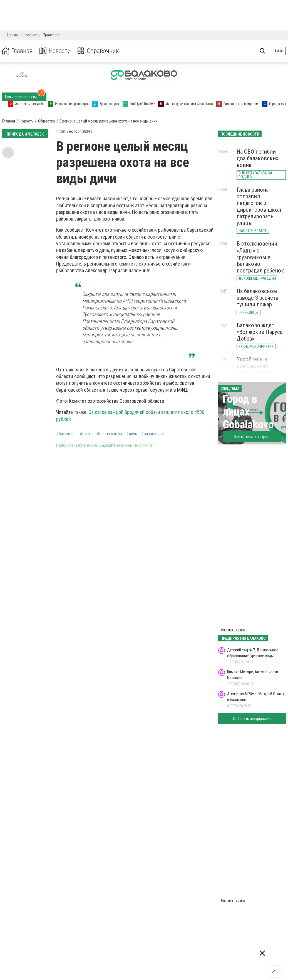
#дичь (132, 434)
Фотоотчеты (31, 35)
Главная (18, 51)
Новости (55, 51)
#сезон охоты (109, 434)
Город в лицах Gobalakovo (248, 412)
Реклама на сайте (233, 630)
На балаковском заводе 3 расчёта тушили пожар (257, 298)
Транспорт (52, 35)
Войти (279, 51)
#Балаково (66, 434)
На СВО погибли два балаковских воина (257, 158)
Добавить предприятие (252, 719)
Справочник (98, 51)
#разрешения (153, 434)
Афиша (12, 35)
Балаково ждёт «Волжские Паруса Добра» (260, 332)
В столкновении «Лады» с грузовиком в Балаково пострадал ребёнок (260, 257)
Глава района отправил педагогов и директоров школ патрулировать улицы (259, 207)
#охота (86, 434)
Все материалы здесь (252, 437)
